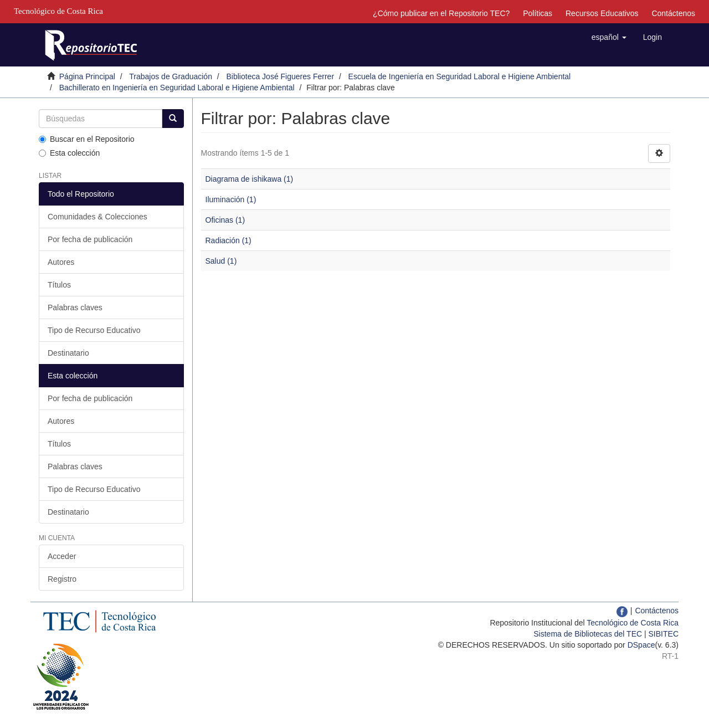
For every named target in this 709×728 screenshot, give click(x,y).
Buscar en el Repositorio (87, 139)
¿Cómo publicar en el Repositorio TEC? (441, 13)
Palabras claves (75, 307)
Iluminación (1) (231, 199)
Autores (61, 262)
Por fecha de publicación (90, 239)
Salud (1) (221, 261)
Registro (62, 579)
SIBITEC (664, 634)
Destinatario (68, 353)
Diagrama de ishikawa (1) (250, 179)
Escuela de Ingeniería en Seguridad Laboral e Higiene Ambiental (460, 76)
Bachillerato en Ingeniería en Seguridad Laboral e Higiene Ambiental (177, 88)
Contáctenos (673, 13)
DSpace (641, 645)
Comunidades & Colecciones (97, 217)
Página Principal (87, 76)
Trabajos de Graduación (171, 76)
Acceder (62, 556)
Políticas (538, 13)
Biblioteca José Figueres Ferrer (281, 76)
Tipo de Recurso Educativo (94, 330)
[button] (609, 37)
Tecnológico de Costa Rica (633, 623)
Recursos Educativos (602, 13)
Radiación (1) (228, 240)
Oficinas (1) (225, 220)
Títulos (59, 285)
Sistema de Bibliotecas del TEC (588, 634)
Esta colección (69, 153)
